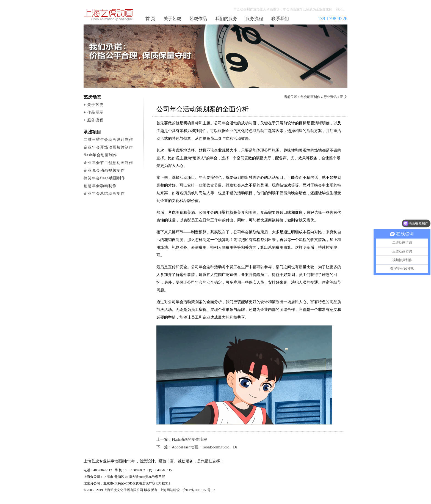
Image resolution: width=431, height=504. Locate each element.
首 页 (150, 19)
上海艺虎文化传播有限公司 (123, 490)
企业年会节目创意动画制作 (108, 163)
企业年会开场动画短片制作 (108, 147)
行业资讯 (330, 97)
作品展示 (95, 112)
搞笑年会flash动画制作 (104, 178)
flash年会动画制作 (100, 155)
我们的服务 (226, 19)
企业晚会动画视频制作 (104, 170)
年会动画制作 (109, 15)
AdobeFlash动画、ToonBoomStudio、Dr (205, 447)
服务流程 (254, 19)
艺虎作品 (198, 19)
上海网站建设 (170, 490)
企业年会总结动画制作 (104, 194)
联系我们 (280, 19)
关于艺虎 (172, 19)
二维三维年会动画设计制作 (108, 140)
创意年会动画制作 (100, 186)
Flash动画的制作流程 (189, 439)
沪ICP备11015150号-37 (199, 490)
